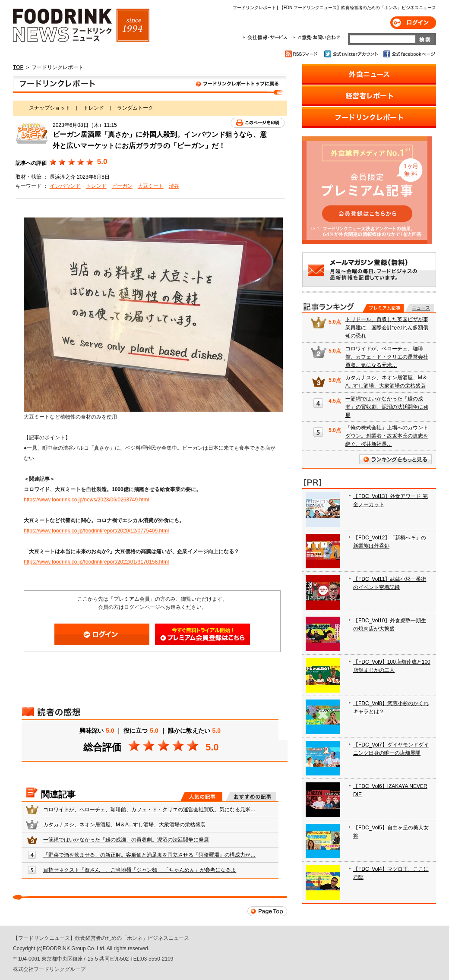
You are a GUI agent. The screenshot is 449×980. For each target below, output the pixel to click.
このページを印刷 (258, 123)
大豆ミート (151, 186)
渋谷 (174, 186)
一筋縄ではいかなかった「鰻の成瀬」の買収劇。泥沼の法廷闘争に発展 (126, 840)
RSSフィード (302, 54)
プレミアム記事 (383, 308)
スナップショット (50, 108)
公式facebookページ (409, 54)
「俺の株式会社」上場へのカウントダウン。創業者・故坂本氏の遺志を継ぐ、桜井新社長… (387, 436)
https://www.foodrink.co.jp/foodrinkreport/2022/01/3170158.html (96, 562)
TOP (18, 67)
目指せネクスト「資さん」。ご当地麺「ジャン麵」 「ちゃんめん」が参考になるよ (140, 870)
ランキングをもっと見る (395, 459)
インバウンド (65, 186)
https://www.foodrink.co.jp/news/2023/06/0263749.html (86, 500)
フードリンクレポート (150, 85)
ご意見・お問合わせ (317, 38)
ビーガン (122, 186)
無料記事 (419, 308)
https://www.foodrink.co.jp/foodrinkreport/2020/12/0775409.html (96, 531)
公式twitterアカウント (352, 54)
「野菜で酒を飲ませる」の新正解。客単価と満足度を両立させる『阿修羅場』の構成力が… (149, 855)
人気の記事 (201, 797)
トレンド (94, 108)
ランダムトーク (135, 108)
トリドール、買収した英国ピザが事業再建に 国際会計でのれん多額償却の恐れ (387, 328)
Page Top (267, 911)
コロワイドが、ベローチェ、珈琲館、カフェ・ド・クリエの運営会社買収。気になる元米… (149, 810)
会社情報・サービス (267, 38)
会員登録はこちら (202, 634)
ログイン (413, 23)
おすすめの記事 (251, 797)
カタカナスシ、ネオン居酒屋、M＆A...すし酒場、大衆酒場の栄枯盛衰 (124, 825)
